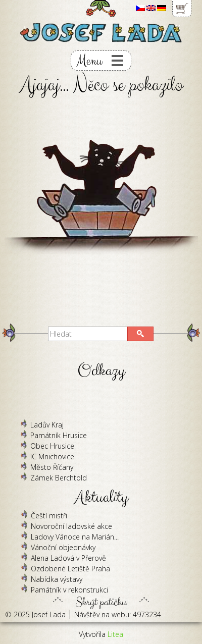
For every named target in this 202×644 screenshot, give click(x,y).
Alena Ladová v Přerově (68, 558)
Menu (89, 61)
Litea (115, 634)
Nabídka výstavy (57, 579)
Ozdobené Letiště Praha (70, 569)
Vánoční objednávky (63, 547)
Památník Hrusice (59, 435)
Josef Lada (49, 614)
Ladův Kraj (47, 425)
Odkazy (101, 371)
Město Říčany (52, 467)
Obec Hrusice (52, 446)
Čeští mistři (49, 516)
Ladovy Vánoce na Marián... (75, 537)
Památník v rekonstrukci (69, 590)
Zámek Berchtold (59, 478)
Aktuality (101, 497)
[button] (140, 334)
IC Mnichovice (52, 457)
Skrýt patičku (101, 600)
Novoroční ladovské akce (71, 526)
